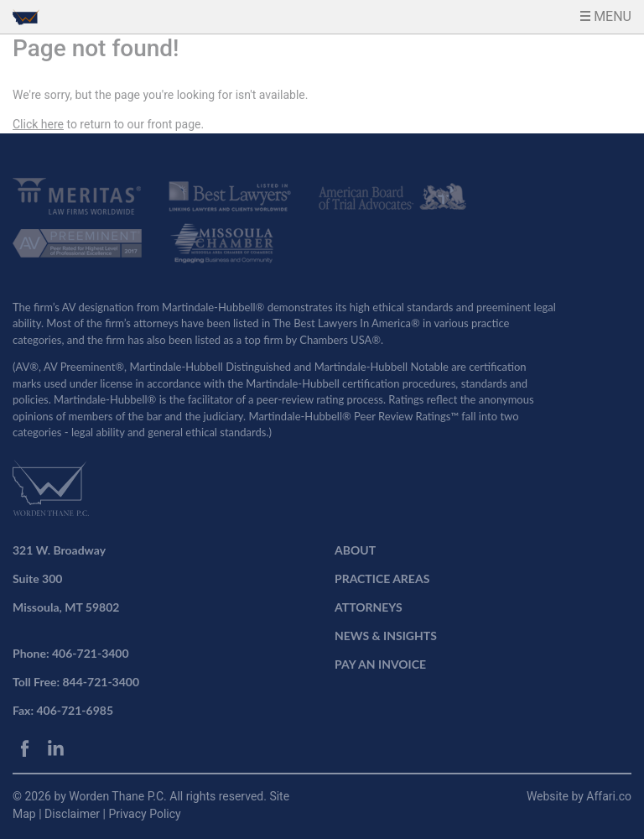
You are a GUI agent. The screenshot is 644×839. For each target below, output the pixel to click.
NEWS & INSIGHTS (386, 636)
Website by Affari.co (579, 796)
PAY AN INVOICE (380, 664)
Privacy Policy (144, 814)
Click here (38, 124)
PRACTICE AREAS (382, 578)
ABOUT (355, 550)
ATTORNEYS (369, 607)
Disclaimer (74, 814)
